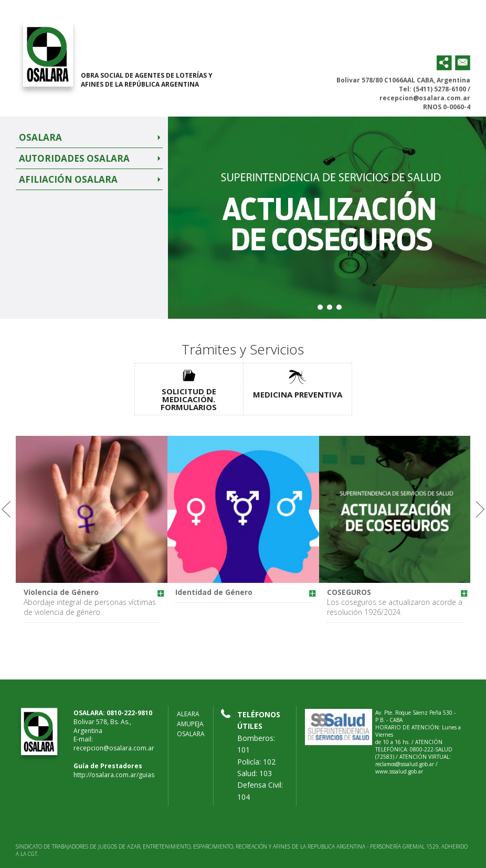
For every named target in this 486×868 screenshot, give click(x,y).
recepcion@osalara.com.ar (425, 98)
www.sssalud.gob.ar (399, 771)
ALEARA (188, 714)
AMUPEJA (190, 724)
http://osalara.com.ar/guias (114, 775)
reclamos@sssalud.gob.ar (405, 764)
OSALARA (191, 734)
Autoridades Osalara (74, 158)
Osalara (40, 137)
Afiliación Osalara (68, 179)
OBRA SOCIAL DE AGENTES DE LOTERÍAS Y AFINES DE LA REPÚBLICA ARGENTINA (147, 80)
